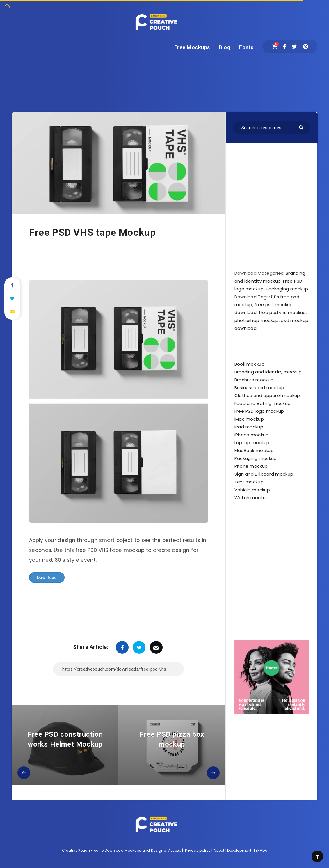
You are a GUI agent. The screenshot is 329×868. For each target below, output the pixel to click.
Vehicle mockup (252, 490)
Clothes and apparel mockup (267, 395)
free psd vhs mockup (282, 312)
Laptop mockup (252, 443)
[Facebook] (284, 47)
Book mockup (249, 364)
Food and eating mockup (263, 403)
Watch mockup (252, 498)
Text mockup (249, 482)
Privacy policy (198, 850)
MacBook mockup (254, 450)
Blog (225, 47)
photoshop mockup (257, 320)
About (219, 850)
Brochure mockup (254, 380)
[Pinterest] (306, 47)
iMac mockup (249, 419)
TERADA (260, 850)
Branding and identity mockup (268, 372)
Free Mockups (192, 47)
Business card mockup (259, 388)
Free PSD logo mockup (259, 411)
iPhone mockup (252, 435)
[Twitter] (295, 47)
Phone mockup (251, 466)
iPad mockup (249, 427)
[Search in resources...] (272, 128)
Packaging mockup (287, 289)
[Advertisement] (165, 79)
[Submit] (302, 127)
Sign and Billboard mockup (264, 474)
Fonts (246, 47)
